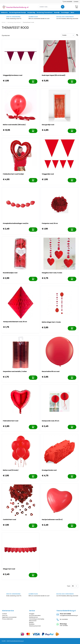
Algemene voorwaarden (9, 617)
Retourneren (33, 621)
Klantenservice (33, 617)
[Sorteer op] (68, 35)
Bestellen (32, 624)
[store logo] (15, 7)
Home (4, 22)
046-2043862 (64, 626)
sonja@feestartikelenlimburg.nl (69, 615)
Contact (76, 2)
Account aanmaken (35, 615)
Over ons (5, 615)
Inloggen (32, 614)
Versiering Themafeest (14, 22)
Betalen (31, 622)
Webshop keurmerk (35, 626)
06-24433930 (64, 619)
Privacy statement (7, 619)
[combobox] (51, 7)
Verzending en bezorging (37, 619)
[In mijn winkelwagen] (33, 81)
